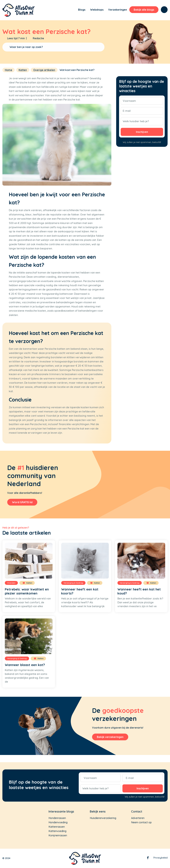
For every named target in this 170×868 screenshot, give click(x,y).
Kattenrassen (57, 827)
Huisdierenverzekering (103, 818)
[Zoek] (164, 10)
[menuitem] (71, 10)
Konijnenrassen (58, 835)
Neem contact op (141, 822)
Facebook (148, 858)
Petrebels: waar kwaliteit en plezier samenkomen (27, 591)
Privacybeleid (161, 858)
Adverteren (138, 818)
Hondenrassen (57, 818)
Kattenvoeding (57, 831)
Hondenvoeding (58, 822)
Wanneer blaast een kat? (25, 665)
